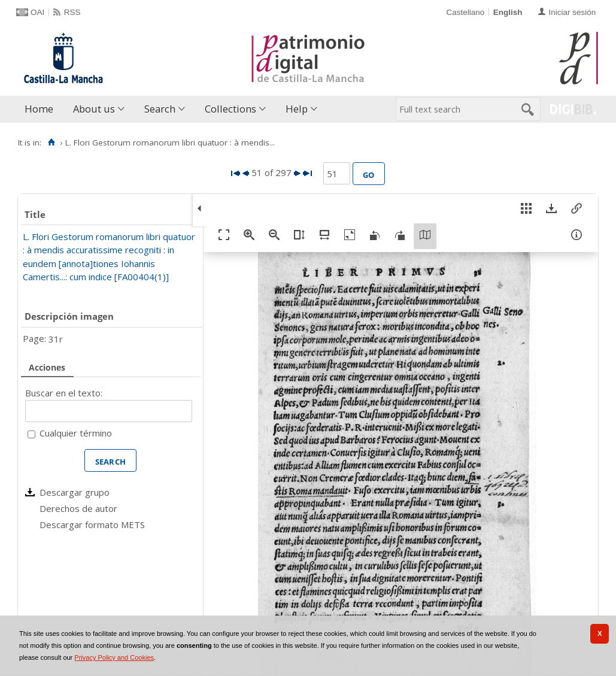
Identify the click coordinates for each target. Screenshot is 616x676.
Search (160, 109)
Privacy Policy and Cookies (114, 657)
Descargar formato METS (92, 525)
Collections (230, 109)
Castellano (465, 12)
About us (94, 109)
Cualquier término (76, 433)
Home (39, 109)
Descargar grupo (75, 492)
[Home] (51, 143)
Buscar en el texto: (64, 393)
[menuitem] (42, 109)
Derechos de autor (78, 508)
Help (297, 109)
